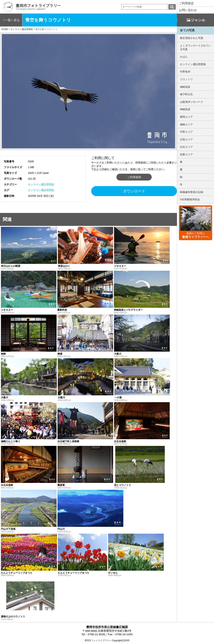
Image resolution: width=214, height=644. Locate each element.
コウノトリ (186, 79)
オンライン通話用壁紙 (41, 184)
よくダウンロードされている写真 (195, 47)
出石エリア (186, 147)
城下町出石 (186, 94)
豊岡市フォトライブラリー (98, 640)
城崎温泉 (185, 87)
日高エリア (186, 139)
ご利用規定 (186, 3)
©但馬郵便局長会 (190, 199)
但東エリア (186, 154)
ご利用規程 (134, 177)
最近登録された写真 (192, 38)
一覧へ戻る (12, 20)
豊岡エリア (186, 117)
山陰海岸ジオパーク (192, 102)
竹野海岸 (185, 72)
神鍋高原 (185, 109)
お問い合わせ (188, 10)
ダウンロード (134, 191)
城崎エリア (186, 124)
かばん (184, 57)
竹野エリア (186, 132)
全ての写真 (187, 30)
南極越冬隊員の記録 (192, 192)
